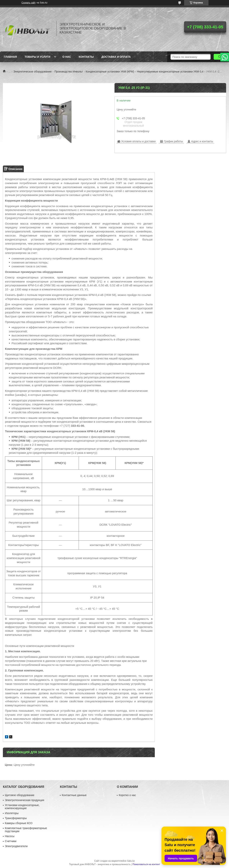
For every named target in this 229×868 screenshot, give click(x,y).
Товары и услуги (37, 57)
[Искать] (220, 57)
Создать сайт (29, 3)
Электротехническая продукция (24, 800)
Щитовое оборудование (20, 795)
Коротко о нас (127, 795)
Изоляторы (12, 813)
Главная (10, 57)
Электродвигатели (16, 846)
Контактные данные (74, 795)
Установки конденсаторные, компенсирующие (22, 807)
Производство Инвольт (69, 72)
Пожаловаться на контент (146, 864)
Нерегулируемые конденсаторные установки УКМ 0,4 (170, 72)
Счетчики (11, 841)
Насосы (10, 836)
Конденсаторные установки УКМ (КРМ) (110, 72)
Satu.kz (131, 861)
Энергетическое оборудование (33, 72)
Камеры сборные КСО (19, 823)
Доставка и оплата (116, 57)
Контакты (86, 57)
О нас (67, 57)
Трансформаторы (16, 818)
